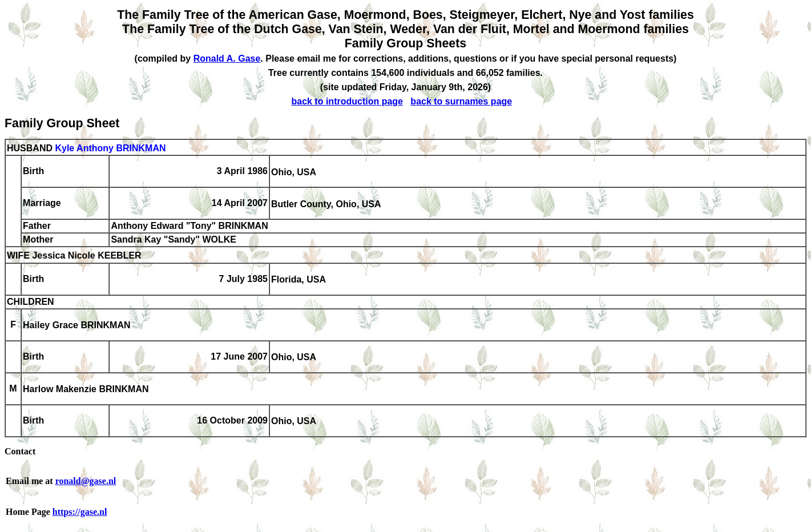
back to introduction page (347, 101)
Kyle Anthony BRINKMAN (110, 148)
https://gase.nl (80, 512)
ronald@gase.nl (86, 481)
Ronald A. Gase (227, 59)
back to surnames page (461, 101)
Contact (20, 451)
